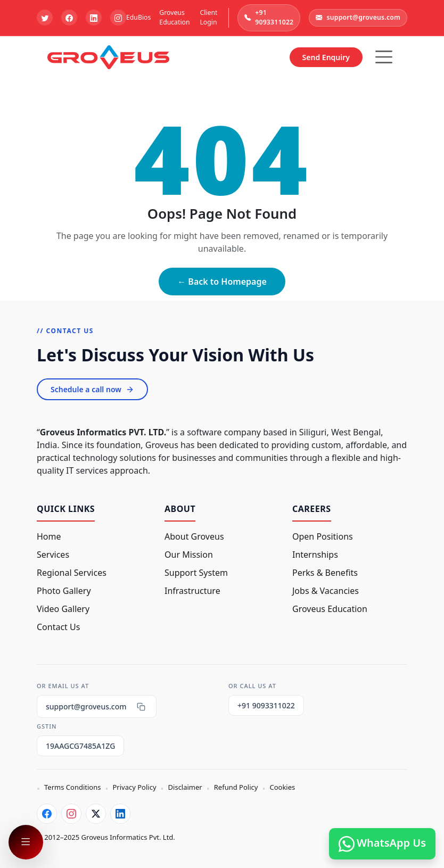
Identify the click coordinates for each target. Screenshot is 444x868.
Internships (315, 555)
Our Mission (189, 555)
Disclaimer (185, 787)
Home (49, 536)
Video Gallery (63, 609)
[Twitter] (96, 814)
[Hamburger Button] (384, 57)
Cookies (282, 787)
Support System (196, 573)
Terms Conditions (72, 787)
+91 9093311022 (269, 17)
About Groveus (194, 536)
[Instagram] (71, 814)
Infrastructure (192, 591)
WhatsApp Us (382, 844)
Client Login (208, 17)
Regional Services (72, 573)
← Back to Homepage (222, 282)
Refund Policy (236, 787)
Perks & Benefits (325, 573)
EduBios (138, 17)
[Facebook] (47, 814)
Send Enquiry (326, 57)
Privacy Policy (134, 787)
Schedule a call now (92, 389)
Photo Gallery (64, 591)
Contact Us (58, 627)
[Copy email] (141, 707)
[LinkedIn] (120, 814)
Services (53, 555)
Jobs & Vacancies (326, 591)
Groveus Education (174, 17)
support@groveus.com (358, 18)
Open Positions (323, 536)
